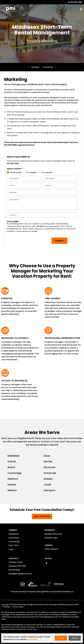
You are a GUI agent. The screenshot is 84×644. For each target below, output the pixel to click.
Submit (43, 240)
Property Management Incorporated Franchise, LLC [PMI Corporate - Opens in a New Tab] (51, 591)
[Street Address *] (42, 193)
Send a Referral (51, 548)
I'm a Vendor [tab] (47, 172)
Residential (13, 533)
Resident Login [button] (51, 537)
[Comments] (42, 203)
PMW (77, 604)
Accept (61, 638)
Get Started (42, 516)
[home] (10, 9)
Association (14, 537)
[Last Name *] (60, 178)
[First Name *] (24, 178)
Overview (35, 67)
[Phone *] (60, 186)
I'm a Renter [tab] (31, 172)
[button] (47, 562)
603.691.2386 (76, 2)
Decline (75, 638)
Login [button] (11, 549)
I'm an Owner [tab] (16, 172)
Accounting (48, 67)
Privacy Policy (18, 606)
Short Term (13, 545)
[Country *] (42, 215)
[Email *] (24, 186)
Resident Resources (53, 533)
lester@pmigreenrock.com (20, 573)
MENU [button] (81, 9)
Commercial (14, 541)
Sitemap (7, 606)
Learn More (32, 639)
